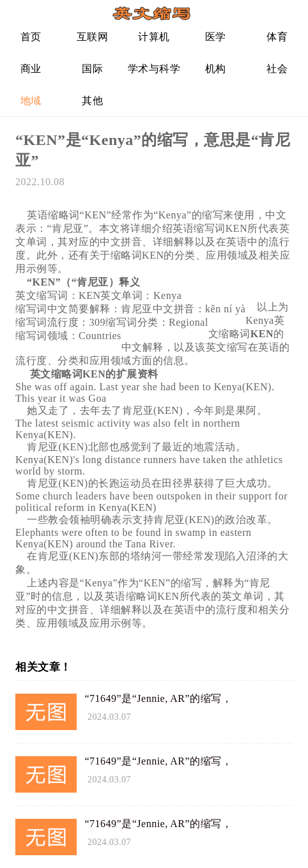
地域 (31, 101)
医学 (216, 37)
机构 (216, 69)
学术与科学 (154, 69)
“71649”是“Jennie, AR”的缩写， (159, 698)
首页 (31, 37)
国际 (92, 69)
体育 (277, 37)
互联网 (93, 37)
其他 (92, 101)
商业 (31, 69)
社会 (277, 69)
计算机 (154, 37)
